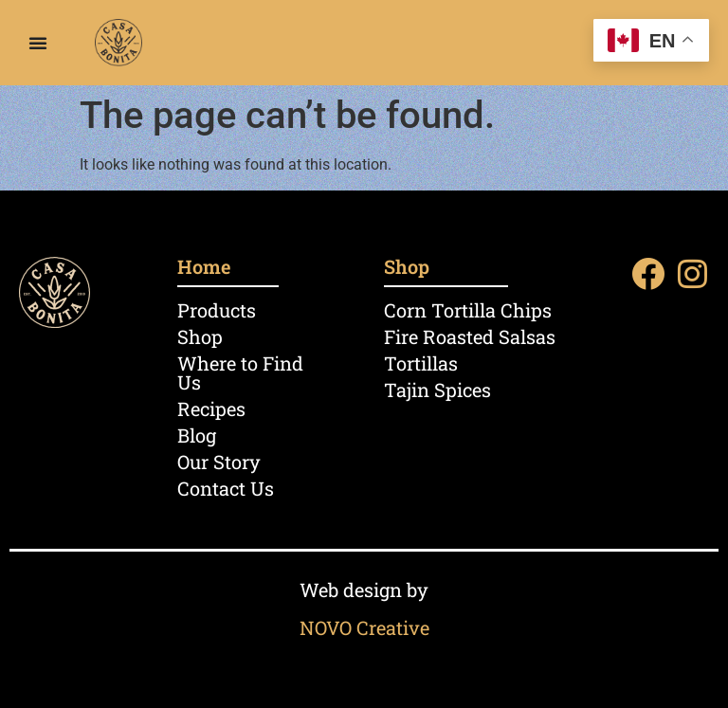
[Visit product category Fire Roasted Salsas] (487, 336)
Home (204, 266)
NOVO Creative (364, 627)
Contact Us (226, 488)
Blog (197, 435)
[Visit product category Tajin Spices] (487, 390)
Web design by (364, 590)
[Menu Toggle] (38, 43)
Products (217, 310)
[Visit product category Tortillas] (487, 363)
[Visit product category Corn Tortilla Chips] (487, 310)
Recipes (211, 408)
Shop (200, 336)
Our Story (219, 462)
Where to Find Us (240, 372)
